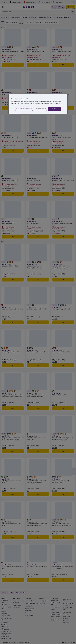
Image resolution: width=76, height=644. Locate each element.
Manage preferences (40, 109)
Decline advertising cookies (24, 109)
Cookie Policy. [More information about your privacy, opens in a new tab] (58, 103)
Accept (54, 109)
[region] (38, 104)
